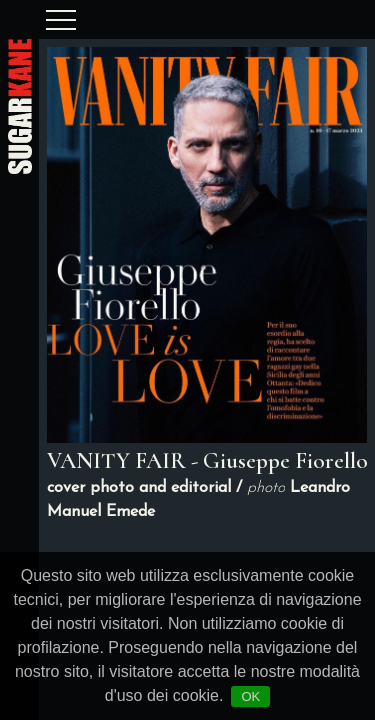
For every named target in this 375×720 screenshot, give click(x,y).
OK (250, 696)
